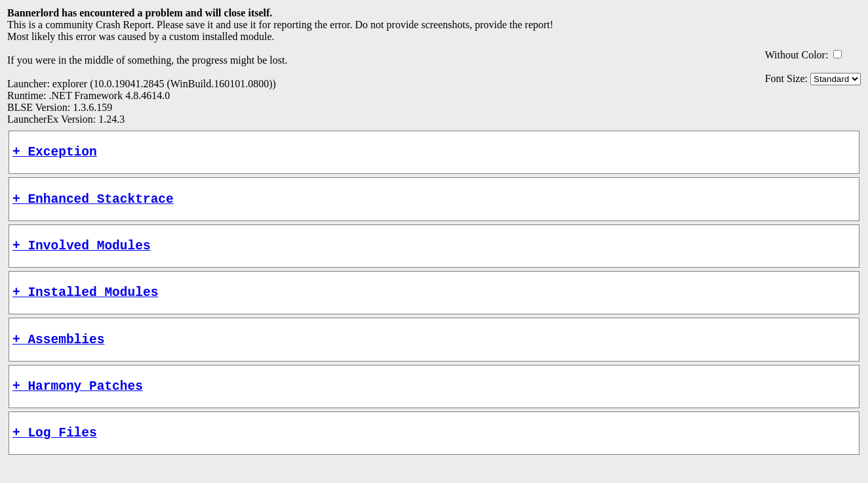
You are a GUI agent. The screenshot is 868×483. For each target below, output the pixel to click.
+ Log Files (55, 454)
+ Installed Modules (85, 304)
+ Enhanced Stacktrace (93, 204)
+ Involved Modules (82, 254)
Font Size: (786, 78)
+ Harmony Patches (78, 405)
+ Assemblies (58, 355)
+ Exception (55, 154)
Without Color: (797, 55)
